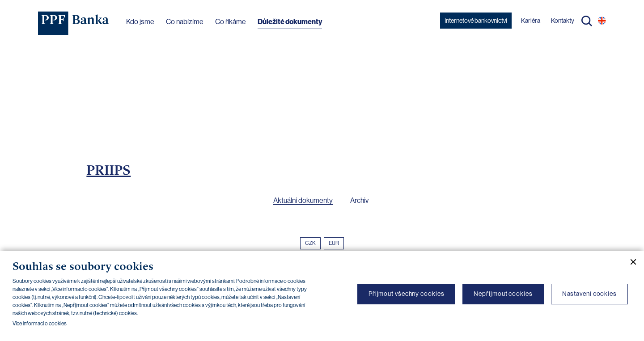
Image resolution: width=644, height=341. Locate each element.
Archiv (359, 200)
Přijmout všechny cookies (407, 294)
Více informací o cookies (40, 324)
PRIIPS (108, 170)
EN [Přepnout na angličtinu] (602, 21)
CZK (310, 243)
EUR (334, 243)
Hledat (587, 21)
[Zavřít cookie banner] (630, 262)
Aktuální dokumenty (303, 200)
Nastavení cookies (589, 294)
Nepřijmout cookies (503, 294)
